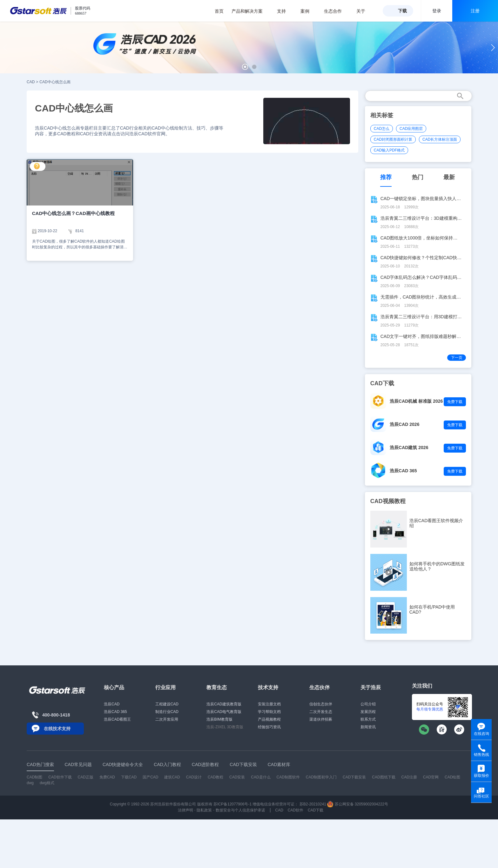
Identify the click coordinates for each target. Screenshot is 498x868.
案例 (308, 11)
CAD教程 (215, 777)
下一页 (457, 358)
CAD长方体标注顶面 (440, 139)
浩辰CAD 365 (403, 471)
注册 (475, 11)
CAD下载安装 (354, 777)
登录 (437, 11)
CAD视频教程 (388, 501)
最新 (449, 177)
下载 (402, 11)
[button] (245, 67)
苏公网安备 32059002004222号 (358, 804)
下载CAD (129, 777)
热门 (418, 177)
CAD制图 (34, 777)
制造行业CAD (167, 712)
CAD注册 (409, 777)
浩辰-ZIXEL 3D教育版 (225, 727)
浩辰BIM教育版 (219, 719)
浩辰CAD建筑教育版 (224, 704)
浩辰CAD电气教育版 (224, 712)
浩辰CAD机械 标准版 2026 (416, 401)
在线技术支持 (57, 729)
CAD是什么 (261, 777)
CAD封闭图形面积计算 (393, 139)
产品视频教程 (269, 719)
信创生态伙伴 (321, 704)
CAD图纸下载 (384, 777)
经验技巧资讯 (269, 727)
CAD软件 (296, 810)
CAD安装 (237, 777)
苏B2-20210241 (313, 804)
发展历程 (368, 712)
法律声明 (185, 810)
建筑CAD (172, 777)
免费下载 (455, 402)
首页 (219, 11)
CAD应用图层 (411, 129)
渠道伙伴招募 (321, 719)
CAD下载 (316, 810)
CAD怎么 (382, 129)
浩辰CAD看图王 (117, 719)
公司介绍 (368, 704)
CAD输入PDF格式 (389, 150)
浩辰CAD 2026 (404, 424)
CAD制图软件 (288, 777)
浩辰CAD (112, 704)
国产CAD (150, 777)
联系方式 (368, 719)
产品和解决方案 (250, 11)
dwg (30, 783)
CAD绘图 (452, 777)
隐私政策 (204, 810)
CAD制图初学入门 (321, 777)
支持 (285, 11)
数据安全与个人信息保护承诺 (240, 810)
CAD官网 (431, 777)
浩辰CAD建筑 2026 (409, 447)
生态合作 (336, 11)
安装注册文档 (269, 704)
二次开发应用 (167, 719)
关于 (364, 11)
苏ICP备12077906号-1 (232, 804)
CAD (31, 82)
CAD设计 (194, 777)
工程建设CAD (167, 704)
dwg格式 (47, 783)
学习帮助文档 (269, 712)
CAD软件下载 (60, 777)
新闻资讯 (368, 727)
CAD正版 (85, 777)
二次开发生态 (321, 712)
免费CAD (107, 777)
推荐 (386, 177)
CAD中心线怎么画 (55, 82)
